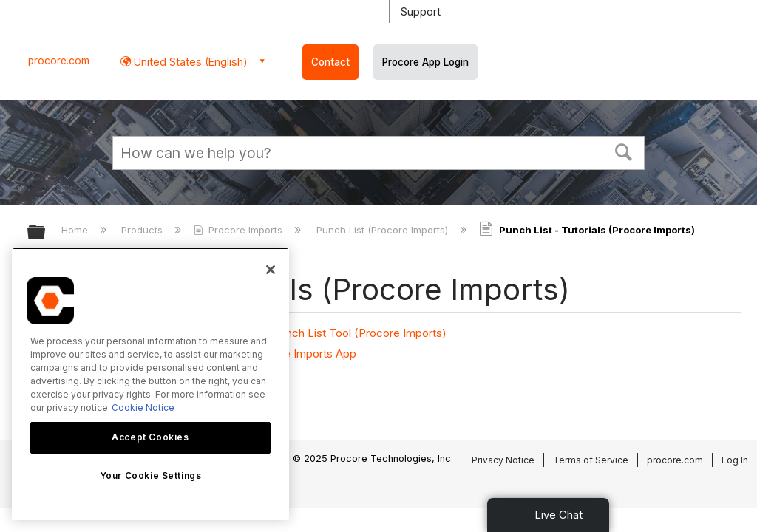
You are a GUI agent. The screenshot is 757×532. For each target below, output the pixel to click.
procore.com (59, 61)
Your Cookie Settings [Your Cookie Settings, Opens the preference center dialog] (151, 475)
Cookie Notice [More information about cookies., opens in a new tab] (143, 407)
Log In (735, 460)
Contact (330, 62)
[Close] (271, 270)
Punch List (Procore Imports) (384, 230)
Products (143, 230)
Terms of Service (591, 460)
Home (76, 230)
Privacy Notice (503, 460)
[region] (150, 384)
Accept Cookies (150, 437)
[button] (624, 151)
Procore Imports (240, 230)
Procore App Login (425, 62)
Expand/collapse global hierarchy (46, 233)
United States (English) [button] (189, 62)
